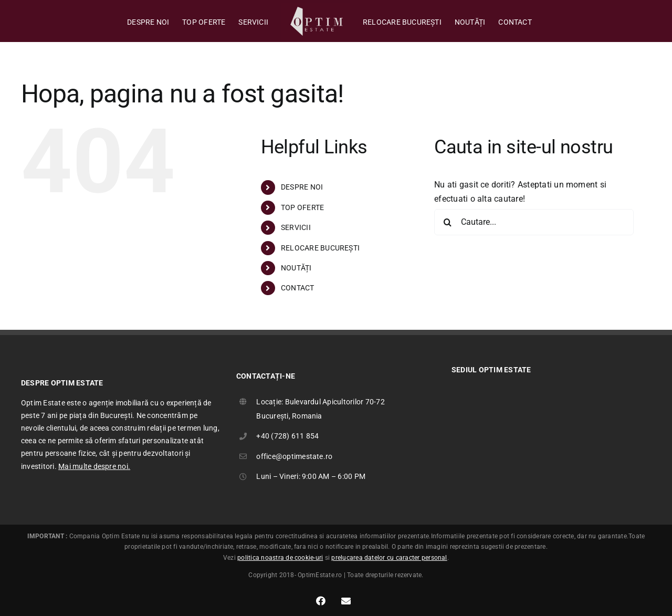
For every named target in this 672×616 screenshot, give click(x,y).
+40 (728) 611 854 (287, 436)
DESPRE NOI (302, 187)
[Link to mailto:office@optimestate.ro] (346, 601)
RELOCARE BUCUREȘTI (320, 248)
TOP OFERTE (302, 207)
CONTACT (298, 288)
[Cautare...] (534, 222)
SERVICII (296, 227)
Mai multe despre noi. (94, 466)
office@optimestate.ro (294, 456)
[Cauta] (447, 222)
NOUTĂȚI (296, 268)
